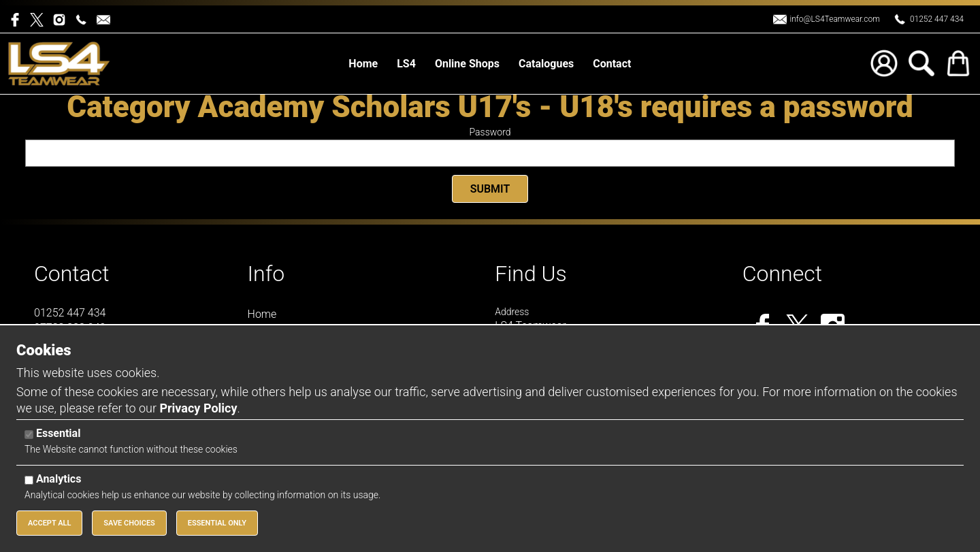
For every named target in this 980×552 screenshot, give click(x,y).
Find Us (531, 274)
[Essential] (29, 435)
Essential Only (217, 523)
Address (512, 312)
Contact (72, 274)
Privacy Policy (198, 408)
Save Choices (129, 523)
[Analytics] (29, 480)
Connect (782, 274)
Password (490, 132)
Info (266, 274)
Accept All (49, 523)
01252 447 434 (937, 19)
